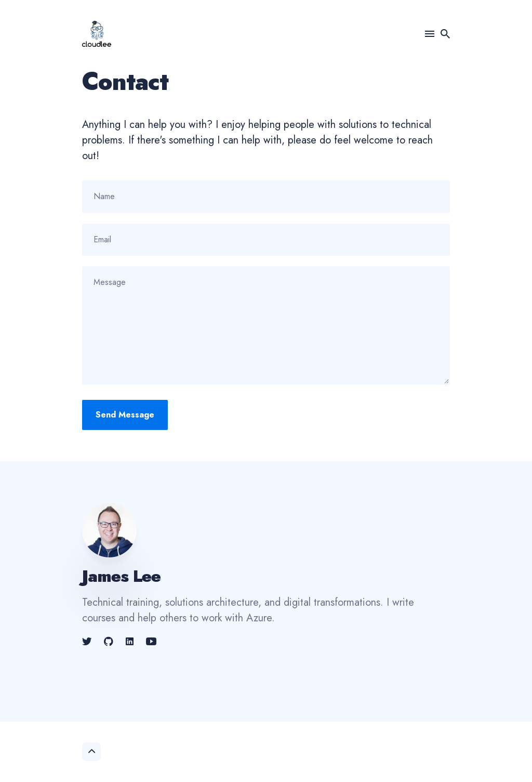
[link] (88, 642)
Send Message (125, 415)
